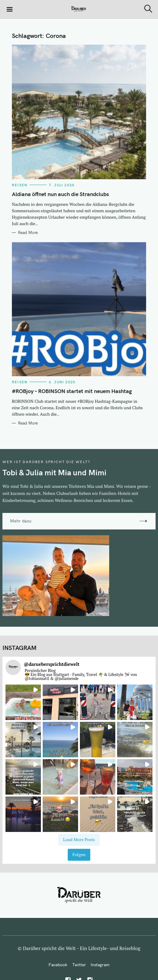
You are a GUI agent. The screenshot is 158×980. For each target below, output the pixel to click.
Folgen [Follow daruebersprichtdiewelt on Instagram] (79, 854)
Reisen (20, 185)
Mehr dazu (21, 521)
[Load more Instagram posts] (79, 840)
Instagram (100, 965)
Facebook (58, 965)
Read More (28, 232)
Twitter (79, 965)
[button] (23, 702)
